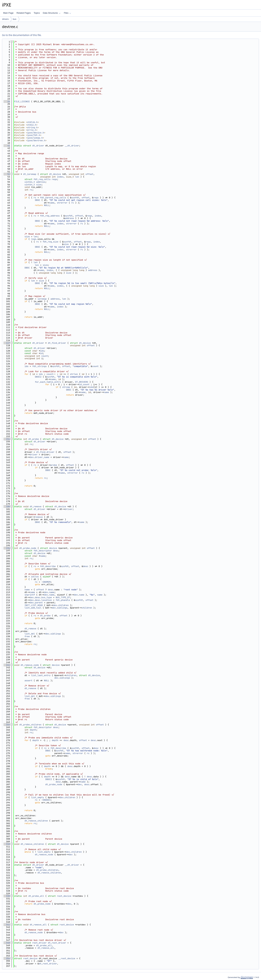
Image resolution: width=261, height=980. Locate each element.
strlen (74, 374)
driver (34, 455)
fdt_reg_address (50, 216)
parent (39, 603)
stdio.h (32, 125)
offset (89, 174)
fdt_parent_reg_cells (53, 198)
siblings (62, 608)
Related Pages (24, 13)
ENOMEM (47, 582)
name (52, 203)
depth (33, 730)
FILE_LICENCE (22, 101)
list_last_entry (41, 675)
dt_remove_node (30, 665)
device (53, 548)
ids (42, 351)
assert (28, 681)
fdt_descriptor (43, 551)
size (39, 185)
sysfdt (75, 198)
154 (7, 439)
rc (31, 190)
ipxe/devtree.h (36, 140)
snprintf (30, 595)
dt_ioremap (30, 174)
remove (39, 517)
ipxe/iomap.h (35, 138)
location (47, 600)
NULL (47, 205)
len (77, 177)
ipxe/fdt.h (34, 135)
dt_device (55, 174)
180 (7, 506)
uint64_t (30, 182)
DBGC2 (38, 377)
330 (7, 896)
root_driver (39, 943)
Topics (37, 13)
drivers (5, 19)
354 (7, 958)
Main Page (8, 13)
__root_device (67, 958)
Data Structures (52, 13)
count (45, 356)
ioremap (42, 299)
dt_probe (34, 439)
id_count (84, 384)
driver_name (42, 457)
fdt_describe (48, 566)
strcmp (66, 387)
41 (7, 146)
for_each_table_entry (48, 382)
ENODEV (47, 800)
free (27, 636)
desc (56, 551)
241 (7, 665)
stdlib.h (32, 122)
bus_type (47, 597)
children (63, 605)
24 (7, 101)
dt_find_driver (57, 343)
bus (15, 19)
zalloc (35, 577)
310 (7, 844)
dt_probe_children (30, 725)
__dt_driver (72, 146)
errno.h (32, 130)
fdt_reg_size (51, 242)
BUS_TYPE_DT (63, 597)
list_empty (37, 797)
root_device (64, 896)
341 (7, 925)
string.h (32, 127)
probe (54, 465)
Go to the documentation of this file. (22, 35)
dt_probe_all (36, 896)
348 (7, 943)
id (41, 353)
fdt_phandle (63, 600)
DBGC (38, 200)
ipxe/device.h (36, 133)
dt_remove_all (38, 925)
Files (67, 13)
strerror (62, 203)
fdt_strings (39, 366)
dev (32, 457)
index (60, 177)
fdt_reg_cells (42, 179)
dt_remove (36, 506)
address (41, 182)
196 (7, 548)
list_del (30, 634)
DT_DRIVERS (82, 382)
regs (54, 179)
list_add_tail (33, 608)
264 (7, 725)
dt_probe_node (28, 548)
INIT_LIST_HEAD (34, 605)
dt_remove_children (36, 821)
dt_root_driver (57, 943)
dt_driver (38, 146)
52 (7, 174)
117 (7, 343)
